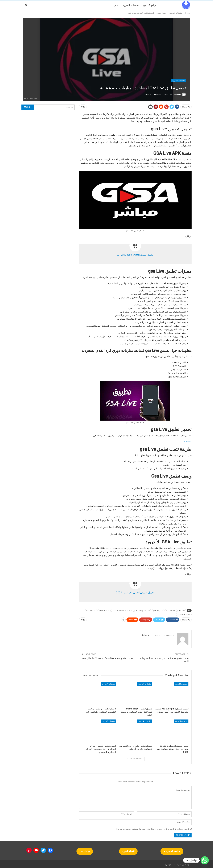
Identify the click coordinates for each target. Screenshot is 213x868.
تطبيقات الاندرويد (131, 5)
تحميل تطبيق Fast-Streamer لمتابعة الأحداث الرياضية (107, 657)
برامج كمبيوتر (149, 5)
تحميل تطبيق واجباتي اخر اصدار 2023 (135, 592)
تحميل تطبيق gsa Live (143, 610)
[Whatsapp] (205, 860)
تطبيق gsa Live (104, 610)
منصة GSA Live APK (184, 614)
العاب (116, 5)
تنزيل (167, 863)
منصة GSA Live (91, 610)
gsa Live (182, 610)
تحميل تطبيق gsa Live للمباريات (122, 610)
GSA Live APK (171, 610)
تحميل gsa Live (158, 610)
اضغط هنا (187, 441)
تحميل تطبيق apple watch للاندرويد (135, 254)
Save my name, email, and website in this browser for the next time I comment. (152, 828)
